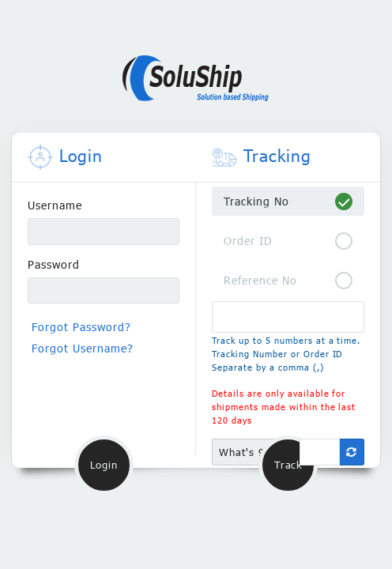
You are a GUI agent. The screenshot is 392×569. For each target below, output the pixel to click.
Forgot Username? (83, 348)
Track (288, 465)
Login (104, 465)
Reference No (260, 280)
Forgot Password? (81, 327)
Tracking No (256, 201)
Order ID (248, 241)
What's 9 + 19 (256, 452)
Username (55, 205)
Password (54, 264)
